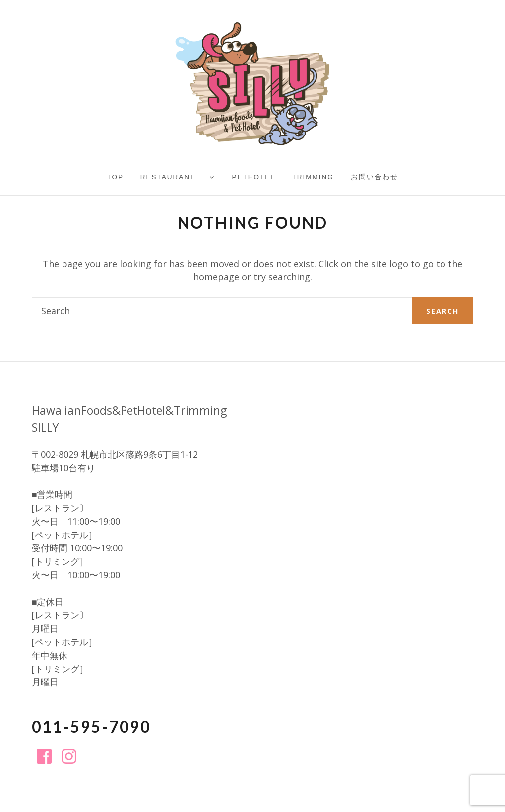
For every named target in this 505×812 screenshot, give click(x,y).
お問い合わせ (375, 177)
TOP (115, 177)
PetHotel (254, 177)
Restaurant (168, 177)
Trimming (313, 177)
